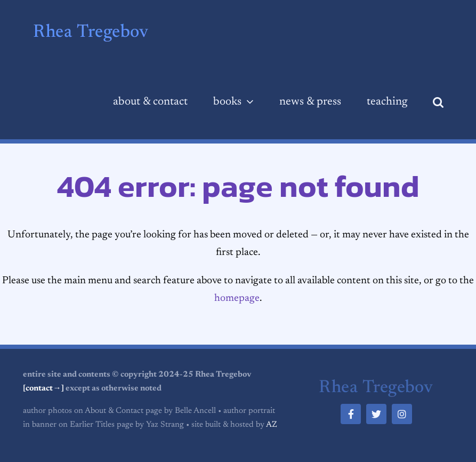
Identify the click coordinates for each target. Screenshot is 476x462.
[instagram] (402, 414)
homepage (237, 298)
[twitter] (376, 414)
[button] (438, 102)
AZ (272, 425)
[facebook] (351, 414)
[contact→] (43, 389)
